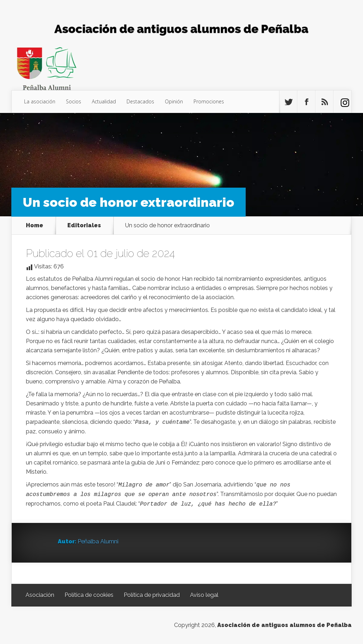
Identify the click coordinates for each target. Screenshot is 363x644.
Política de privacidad (152, 595)
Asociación (40, 595)
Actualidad (104, 101)
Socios (74, 101)
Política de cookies (89, 595)
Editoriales (84, 226)
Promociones (209, 101)
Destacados (140, 101)
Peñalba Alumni (98, 542)
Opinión (174, 101)
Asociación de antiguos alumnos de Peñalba (284, 625)
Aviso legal (204, 595)
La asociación (40, 101)
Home (35, 226)
